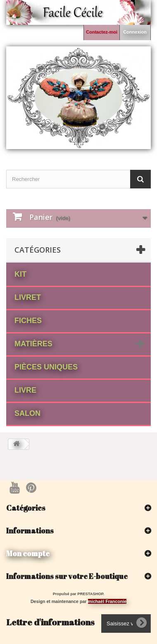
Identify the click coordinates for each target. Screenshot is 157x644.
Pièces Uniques (46, 367)
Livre (25, 390)
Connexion (135, 32)
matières (33, 344)
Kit (20, 274)
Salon (27, 413)
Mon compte (28, 553)
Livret (28, 297)
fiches (28, 321)
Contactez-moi (102, 32)
